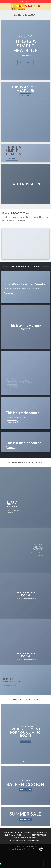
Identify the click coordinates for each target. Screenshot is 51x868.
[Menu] (3, 7)
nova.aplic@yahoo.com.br (28, 837)
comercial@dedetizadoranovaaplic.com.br (25, 840)
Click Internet (37, 849)
